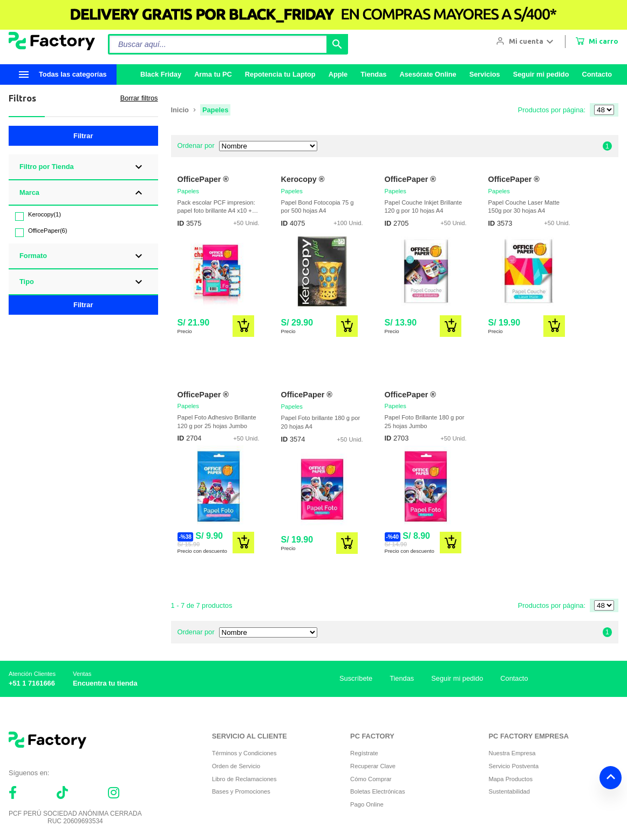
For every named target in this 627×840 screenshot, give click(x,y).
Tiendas (373, 74)
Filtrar (83, 136)
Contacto (597, 74)
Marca (29, 192)
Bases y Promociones (241, 791)
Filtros (22, 98)
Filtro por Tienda (47, 167)
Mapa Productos (511, 779)
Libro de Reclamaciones (244, 779)
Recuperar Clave (373, 766)
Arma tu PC (213, 74)
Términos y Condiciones (244, 753)
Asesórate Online (428, 74)
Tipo (27, 282)
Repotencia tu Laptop (280, 74)
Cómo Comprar (371, 779)
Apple (338, 74)
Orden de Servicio (236, 766)
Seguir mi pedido (541, 74)
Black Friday (161, 74)
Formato (33, 256)
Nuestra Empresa (512, 753)
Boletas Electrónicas (377, 791)
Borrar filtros (139, 98)
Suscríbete (356, 678)
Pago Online (367, 804)
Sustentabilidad (510, 791)
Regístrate (364, 753)
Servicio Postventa (514, 766)
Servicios (485, 74)
